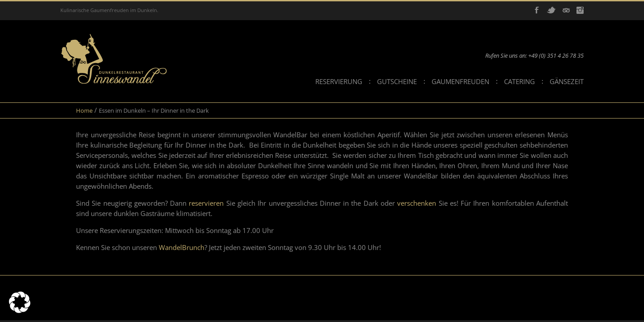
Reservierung (339, 81)
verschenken (418, 203)
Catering (519, 81)
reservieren (207, 203)
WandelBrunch (182, 247)
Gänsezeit (567, 81)
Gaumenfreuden (460, 81)
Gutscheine (397, 81)
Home (84, 110)
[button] (20, 302)
